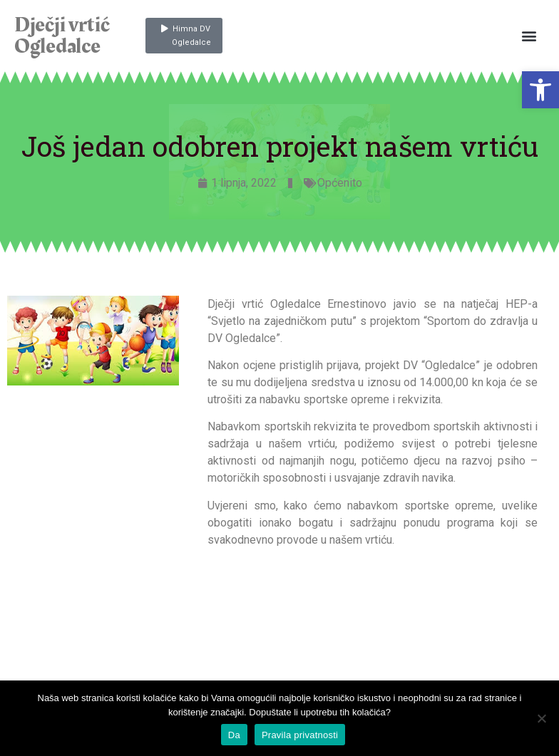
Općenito (340, 183)
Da (234, 735)
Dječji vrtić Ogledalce (62, 36)
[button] (540, 90)
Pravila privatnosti (300, 735)
